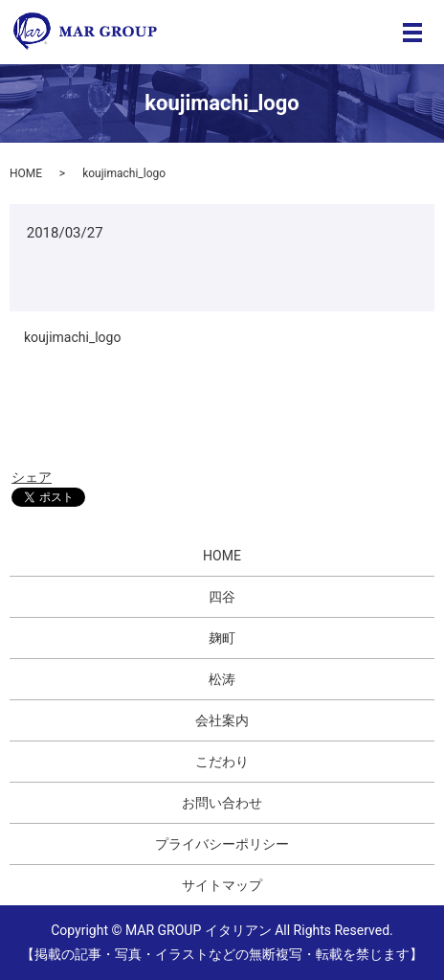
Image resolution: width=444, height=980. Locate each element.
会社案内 (222, 720)
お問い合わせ (222, 803)
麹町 (222, 638)
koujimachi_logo (72, 337)
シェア (32, 477)
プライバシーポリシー (222, 844)
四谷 (222, 597)
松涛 (222, 679)
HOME (26, 173)
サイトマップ (222, 885)
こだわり (222, 762)
